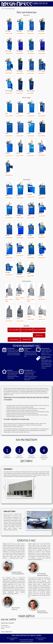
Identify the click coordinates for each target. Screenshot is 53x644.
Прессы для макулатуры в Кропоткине (41, 639)
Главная (3, 9)
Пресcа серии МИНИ (14, 330)
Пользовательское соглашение (26, 641)
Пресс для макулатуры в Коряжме (26, 640)
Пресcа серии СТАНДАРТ (27, 330)
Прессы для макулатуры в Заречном (12, 639)
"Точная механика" (14, 339)
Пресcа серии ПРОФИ (39, 330)
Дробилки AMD (26, 339)
